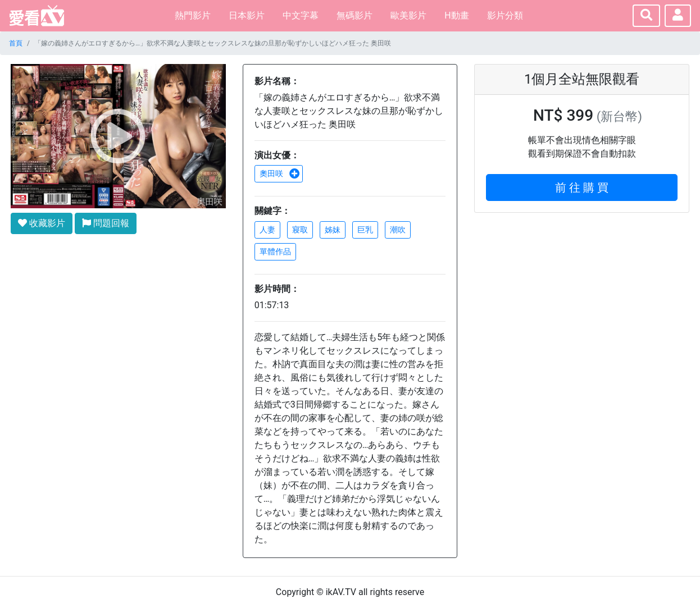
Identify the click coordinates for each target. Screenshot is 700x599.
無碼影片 (354, 15)
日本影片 (247, 15)
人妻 (267, 230)
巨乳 (365, 230)
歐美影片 (408, 15)
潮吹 (398, 230)
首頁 (16, 43)
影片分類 (505, 15)
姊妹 (333, 230)
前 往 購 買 (582, 188)
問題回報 (106, 223)
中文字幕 (301, 15)
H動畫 (456, 15)
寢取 (300, 230)
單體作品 (275, 252)
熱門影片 (193, 15)
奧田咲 (280, 173)
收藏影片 (42, 223)
